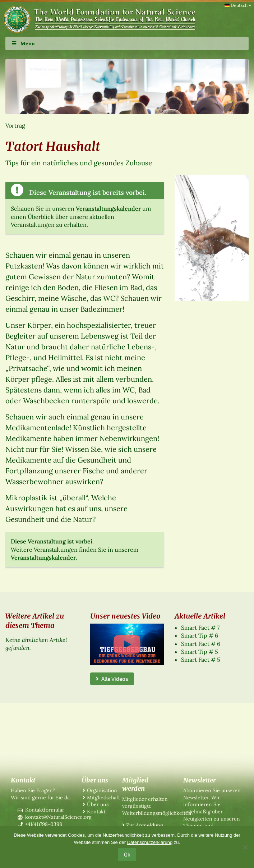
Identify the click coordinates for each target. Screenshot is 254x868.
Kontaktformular (45, 810)
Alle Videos (112, 679)
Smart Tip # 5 (200, 652)
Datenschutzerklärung (150, 842)
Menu (23, 43)
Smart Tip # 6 (200, 635)
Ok (127, 854)
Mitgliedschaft (103, 798)
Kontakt (96, 812)
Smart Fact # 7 (200, 628)
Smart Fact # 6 (201, 644)
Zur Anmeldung (145, 825)
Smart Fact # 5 (201, 660)
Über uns (98, 804)
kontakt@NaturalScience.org (58, 817)
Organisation (102, 790)
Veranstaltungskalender (108, 208)
